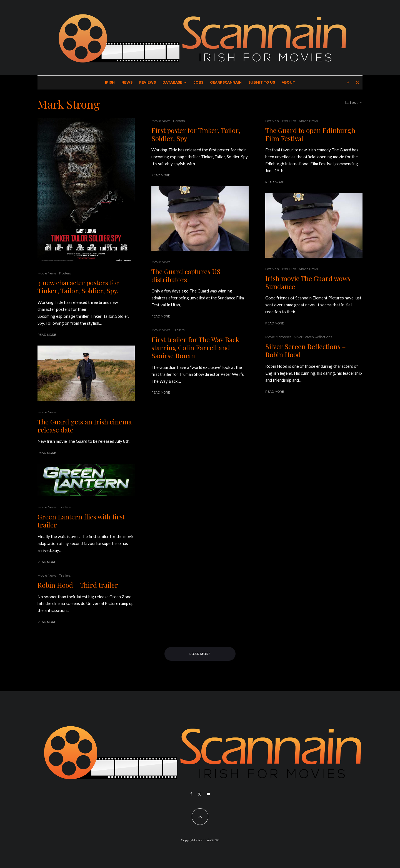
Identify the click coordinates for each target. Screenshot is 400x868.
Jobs (198, 82)
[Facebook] (348, 82)
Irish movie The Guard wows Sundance (308, 282)
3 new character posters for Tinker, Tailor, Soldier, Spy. (78, 287)
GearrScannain (226, 82)
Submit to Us (262, 82)
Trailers (65, 507)
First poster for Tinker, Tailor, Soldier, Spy (196, 134)
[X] (357, 82)
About (288, 82)
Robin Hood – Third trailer (78, 585)
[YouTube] (208, 794)
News (127, 82)
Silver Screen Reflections (313, 337)
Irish (110, 82)
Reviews (147, 82)
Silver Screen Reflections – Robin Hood (306, 351)
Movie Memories (278, 337)
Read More (47, 335)
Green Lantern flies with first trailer (81, 521)
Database (172, 82)
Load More (200, 654)
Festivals (272, 121)
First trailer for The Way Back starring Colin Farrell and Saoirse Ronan (195, 347)
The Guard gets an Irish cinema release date (85, 426)
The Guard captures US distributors (186, 276)
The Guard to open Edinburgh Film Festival (310, 134)
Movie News (47, 273)
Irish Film (289, 121)
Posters (65, 273)
